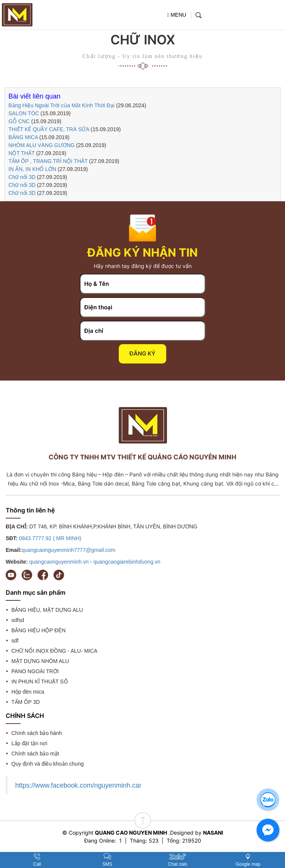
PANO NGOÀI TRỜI (35, 671)
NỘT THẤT (22, 153)
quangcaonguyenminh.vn (59, 562)
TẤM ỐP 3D (26, 702)
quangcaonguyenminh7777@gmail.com (68, 550)
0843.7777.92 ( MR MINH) (50, 538)
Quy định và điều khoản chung (47, 764)
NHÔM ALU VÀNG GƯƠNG (41, 145)
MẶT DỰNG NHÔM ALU (40, 661)
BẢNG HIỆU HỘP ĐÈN (39, 630)
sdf (15, 641)
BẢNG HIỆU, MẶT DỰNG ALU (47, 610)
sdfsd (18, 620)
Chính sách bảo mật (35, 754)
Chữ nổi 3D (22, 177)
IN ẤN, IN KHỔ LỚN (32, 169)
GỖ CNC (19, 121)
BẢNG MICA (23, 137)
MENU (176, 15)
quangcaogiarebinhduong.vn (127, 562)
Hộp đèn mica (28, 692)
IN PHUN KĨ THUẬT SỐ (40, 682)
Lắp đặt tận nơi (29, 743)
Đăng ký (142, 353)
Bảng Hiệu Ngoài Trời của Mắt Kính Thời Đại (62, 105)
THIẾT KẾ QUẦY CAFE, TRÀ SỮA (49, 129)
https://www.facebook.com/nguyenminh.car (78, 785)
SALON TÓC (24, 113)
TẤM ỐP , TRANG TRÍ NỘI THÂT (48, 161)
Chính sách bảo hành (37, 733)
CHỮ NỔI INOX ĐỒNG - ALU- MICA (54, 651)
